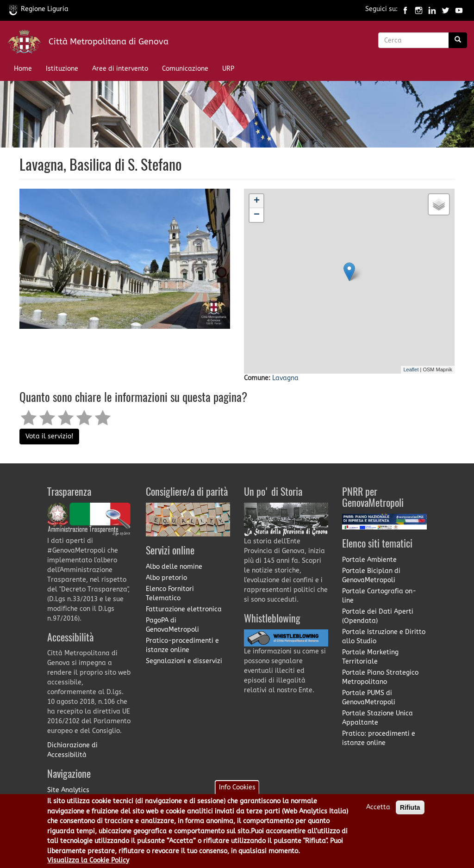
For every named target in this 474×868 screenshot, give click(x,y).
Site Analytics (68, 790)
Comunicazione (185, 69)
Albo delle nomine (174, 567)
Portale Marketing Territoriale (370, 657)
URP (228, 69)
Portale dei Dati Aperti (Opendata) (378, 616)
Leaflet (411, 369)
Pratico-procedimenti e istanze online (182, 645)
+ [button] (257, 201)
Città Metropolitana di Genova (109, 42)
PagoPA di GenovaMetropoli (172, 625)
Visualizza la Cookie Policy (88, 860)
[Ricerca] (458, 40)
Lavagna (285, 378)
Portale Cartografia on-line (379, 596)
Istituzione (62, 69)
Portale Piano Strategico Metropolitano (380, 677)
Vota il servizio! (49, 436)
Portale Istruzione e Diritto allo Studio (384, 637)
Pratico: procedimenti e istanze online (379, 738)
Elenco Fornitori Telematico (170, 594)
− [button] (257, 215)
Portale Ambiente (369, 560)
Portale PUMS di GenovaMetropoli (369, 698)
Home (23, 69)
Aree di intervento (120, 69)
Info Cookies (237, 787)
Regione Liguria (39, 9)
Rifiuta (410, 807)
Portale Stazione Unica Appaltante (377, 718)
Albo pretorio (166, 578)
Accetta (378, 807)
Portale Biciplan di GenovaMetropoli (371, 576)
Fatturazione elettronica (184, 609)
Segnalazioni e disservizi (184, 661)
